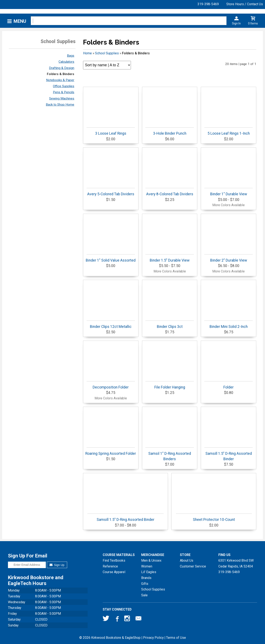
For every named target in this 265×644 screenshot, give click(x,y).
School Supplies (107, 53)
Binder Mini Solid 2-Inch (229, 325)
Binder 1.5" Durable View (170, 258)
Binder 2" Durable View (229, 258)
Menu (20, 21)
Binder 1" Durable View (229, 192)
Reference (110, 566)
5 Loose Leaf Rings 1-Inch (229, 131)
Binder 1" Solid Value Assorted (111, 258)
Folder (229, 385)
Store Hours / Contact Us (245, 4)
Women (147, 566)
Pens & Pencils (64, 92)
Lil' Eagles (149, 572)
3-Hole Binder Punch (170, 131)
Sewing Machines (62, 98)
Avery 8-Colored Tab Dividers (170, 192)
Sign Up (57, 565)
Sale (144, 595)
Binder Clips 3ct (170, 325)
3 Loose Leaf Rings (111, 131)
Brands (146, 578)
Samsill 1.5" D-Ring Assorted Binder (229, 454)
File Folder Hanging (170, 385)
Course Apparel (114, 572)
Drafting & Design (62, 68)
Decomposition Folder (111, 385)
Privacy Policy (153, 638)
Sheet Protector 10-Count (214, 518)
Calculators (66, 62)
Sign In (236, 23)
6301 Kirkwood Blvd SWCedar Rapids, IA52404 (236, 563)
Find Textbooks (114, 560)
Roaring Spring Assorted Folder (111, 452)
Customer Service (193, 566)
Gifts (145, 584)
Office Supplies (64, 86)
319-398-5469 (208, 4)
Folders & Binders (61, 74)
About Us (187, 560)
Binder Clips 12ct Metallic (111, 325)
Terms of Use (176, 638)
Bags (71, 56)
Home (87, 53)
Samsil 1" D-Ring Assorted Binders (170, 454)
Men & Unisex (151, 560)
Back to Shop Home (60, 105)
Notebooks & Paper (60, 80)
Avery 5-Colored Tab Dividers (111, 192)
